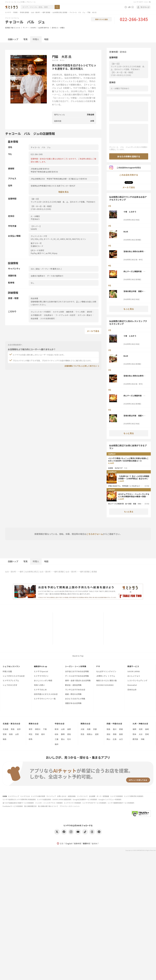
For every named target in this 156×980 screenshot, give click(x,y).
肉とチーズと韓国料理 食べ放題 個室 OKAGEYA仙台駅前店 (135, 271)
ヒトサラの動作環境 (38, 796)
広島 (115, 739)
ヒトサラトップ (14, 796)
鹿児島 (135, 739)
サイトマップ (51, 796)
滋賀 (97, 734)
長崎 (147, 729)
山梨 (63, 729)
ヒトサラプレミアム (11, 681)
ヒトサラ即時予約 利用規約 (134, 796)
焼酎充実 (70, 312)
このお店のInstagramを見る (125, 168)
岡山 (108, 739)
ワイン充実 (80, 312)
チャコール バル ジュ (77, 12)
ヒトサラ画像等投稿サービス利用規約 (121, 803)
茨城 (37, 734)
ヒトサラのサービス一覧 (142, 2)
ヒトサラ (8, 12)
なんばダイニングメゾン (106, 672)
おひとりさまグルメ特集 (75, 699)
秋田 (11, 734)
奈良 (82, 734)
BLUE (126, 232)
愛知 (69, 734)
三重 (57, 739)
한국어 (95, 843)
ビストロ (17, 28)
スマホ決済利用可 (47, 318)
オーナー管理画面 (103, 796)
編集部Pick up (41, 666)
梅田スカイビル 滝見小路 (106, 681)
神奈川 (38, 729)
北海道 (5, 729)
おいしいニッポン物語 (43, 681)
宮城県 (15, 12)
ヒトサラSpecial (41, 672)
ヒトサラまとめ (40, 690)
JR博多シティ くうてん (106, 676)
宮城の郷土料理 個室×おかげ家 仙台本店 (134, 291)
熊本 (134, 734)
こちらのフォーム (95, 534)
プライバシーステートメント (70, 806)
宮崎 (147, 734)
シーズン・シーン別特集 (76, 666)
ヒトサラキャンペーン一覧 (45, 699)
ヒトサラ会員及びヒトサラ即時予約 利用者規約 (19, 799)
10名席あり (48, 315)
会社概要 (92, 796)
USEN (5, 796)
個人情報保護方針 (30, 806)
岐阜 (57, 734)
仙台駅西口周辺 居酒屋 (60, 12)
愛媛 (121, 729)
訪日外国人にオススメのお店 (46, 694)
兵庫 (89, 729)
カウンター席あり (85, 315)
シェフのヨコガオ (10, 685)
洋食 (12, 28)
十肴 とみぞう (130, 212)
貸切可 (90, 312)
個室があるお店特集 (73, 703)
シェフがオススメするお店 (14, 676)
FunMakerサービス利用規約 (13, 806)
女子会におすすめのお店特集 (77, 672)
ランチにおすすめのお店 (75, 690)
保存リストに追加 (101, 19)
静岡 (63, 734)
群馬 (31, 739)
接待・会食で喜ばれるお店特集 (78, 681)
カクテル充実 (58, 312)
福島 (5, 739)
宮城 (5, 734)
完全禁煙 (34, 318)
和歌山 (90, 734)
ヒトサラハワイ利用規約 (73, 803)
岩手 (19, 729)
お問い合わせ (62, 796)
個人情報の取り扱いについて (48, 806)
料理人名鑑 (7, 672)
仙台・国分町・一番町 (14, 572)
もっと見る (129, 309)
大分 (141, 734)
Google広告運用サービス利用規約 (85, 799)
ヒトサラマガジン (41, 676)
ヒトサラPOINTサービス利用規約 (94, 803)
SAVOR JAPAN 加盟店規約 (62, 799)
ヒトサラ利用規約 (117, 796)
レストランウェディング (137, 681)
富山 (63, 739)
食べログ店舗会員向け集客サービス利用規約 (18, 803)
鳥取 (115, 734)
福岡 (134, 729)
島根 (121, 734)
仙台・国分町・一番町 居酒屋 (41, 12)
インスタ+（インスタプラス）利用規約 (49, 803)
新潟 (57, 729)
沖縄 (142, 739)
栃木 (43, 734)
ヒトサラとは (25, 796)
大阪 (82, 729)
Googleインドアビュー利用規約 (110, 799)
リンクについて (82, 796)
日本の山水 (132, 690)
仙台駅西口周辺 (32, 572)
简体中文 (78, 843)
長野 (69, 729)
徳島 (108, 729)
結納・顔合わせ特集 (73, 694)
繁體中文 (87, 843)
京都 (95, 729)
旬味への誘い (39, 685)
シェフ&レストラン (11, 666)
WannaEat (132, 685)
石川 (69, 739)
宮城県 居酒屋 (24, 12)
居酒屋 (8, 28)
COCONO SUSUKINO (105, 685)
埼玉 (31, 734)
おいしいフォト (134, 676)
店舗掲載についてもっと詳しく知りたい (81, 366)
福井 (57, 744)
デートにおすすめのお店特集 (77, 676)
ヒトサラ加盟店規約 (44, 799)
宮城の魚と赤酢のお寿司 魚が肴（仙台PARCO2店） (134, 251)
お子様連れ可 (36, 315)
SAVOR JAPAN (134, 672)
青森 (13, 729)
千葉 (45, 729)
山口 (121, 739)
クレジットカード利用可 (41, 312)
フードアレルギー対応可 (65, 315)
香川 (115, 729)
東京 (31, 729)
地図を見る (64, 192)
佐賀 (141, 729)
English (69, 843)
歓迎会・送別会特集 (73, 685)
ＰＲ (98, 666)
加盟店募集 (72, 796)
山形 (17, 734)
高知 (108, 734)
